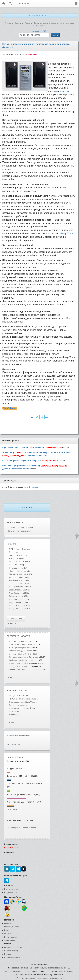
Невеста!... (14, 565)
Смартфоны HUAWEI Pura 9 (21, 644)
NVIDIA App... (15, 549)
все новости (11, 678)
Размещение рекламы (13, 947)
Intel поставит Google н (19, 660)
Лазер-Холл (66, 233)
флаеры (64, 91)
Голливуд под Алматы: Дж (20, 657)
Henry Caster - (15, 609)
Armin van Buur (16, 577)
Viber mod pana (16, 571)
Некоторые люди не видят (20, 647)
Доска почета (10, 940)
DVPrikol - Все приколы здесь (21, 528)
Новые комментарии (19, 736)
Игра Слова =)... (16, 711)
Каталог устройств (12, 927)
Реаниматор (9, 923)
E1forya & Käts (15, 606)
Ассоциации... (15, 715)
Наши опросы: (15, 757)
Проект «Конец (16, 552)
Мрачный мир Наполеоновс (21, 670)
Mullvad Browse (16, 555)
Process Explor (15, 562)
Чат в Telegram (10, 408)
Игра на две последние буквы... (23, 708)
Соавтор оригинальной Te (20, 641)
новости (25, 636)
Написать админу (11, 951)
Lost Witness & (15, 590)
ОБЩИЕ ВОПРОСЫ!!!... (19, 696)
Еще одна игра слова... (19, 705)
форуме (22, 691)
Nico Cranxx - (15, 593)
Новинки (12, 544)
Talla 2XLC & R (15, 584)
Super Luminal (15, 603)
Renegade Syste (16, 587)
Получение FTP (10, 892)
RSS (45, 31)
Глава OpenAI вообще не (20, 663)
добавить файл (16, 619)
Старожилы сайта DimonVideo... (23, 702)
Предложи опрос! (29, 828)
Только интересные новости (20, 531)
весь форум (11, 723)
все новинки (11, 623)
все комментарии (13, 744)
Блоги (7, 930)
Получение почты (11, 889)
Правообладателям (12, 958)
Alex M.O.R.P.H (16, 580)
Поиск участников (11, 937)
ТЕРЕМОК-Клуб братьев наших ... (24, 699)
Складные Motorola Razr (20, 666)
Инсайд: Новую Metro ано (20, 654)
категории (37, 31)
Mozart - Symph (16, 574)
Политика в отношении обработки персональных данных (39, 978)
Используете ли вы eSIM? (39, 16)
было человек (31, 487)
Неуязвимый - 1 (16, 568)
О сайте (7, 934)
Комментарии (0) (14, 828)
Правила (8, 954)
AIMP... (12, 558)
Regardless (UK (16, 599)
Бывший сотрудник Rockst (20, 651)
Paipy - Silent (15, 596)
